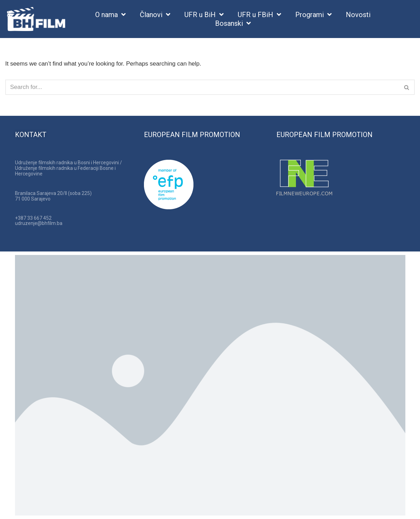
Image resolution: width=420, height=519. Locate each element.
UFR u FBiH (259, 15)
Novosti (358, 15)
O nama (110, 15)
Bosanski (233, 24)
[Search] (202, 87)
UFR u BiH (204, 15)
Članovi (155, 15)
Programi (314, 15)
